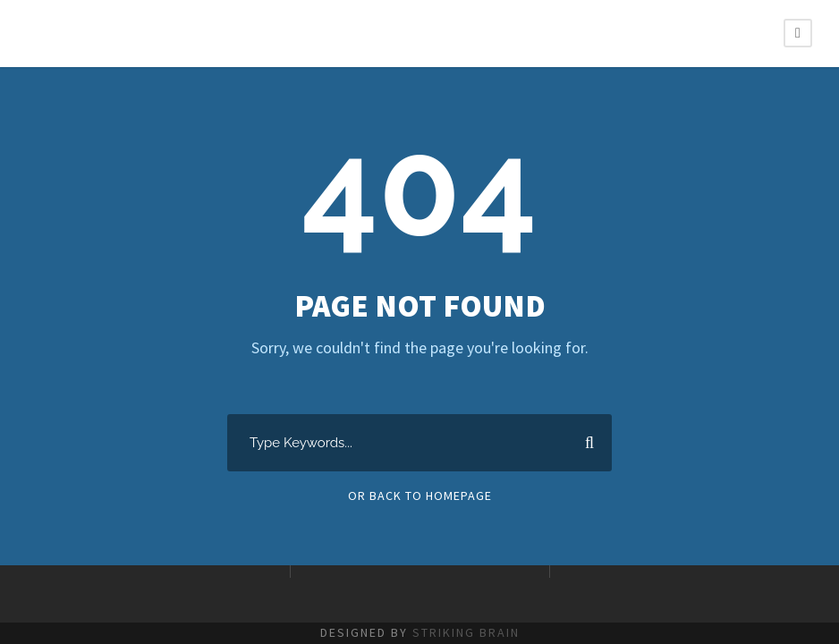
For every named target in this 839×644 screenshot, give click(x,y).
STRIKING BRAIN (466, 632)
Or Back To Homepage (420, 496)
